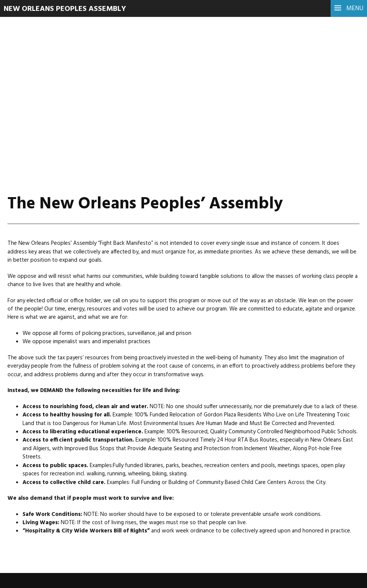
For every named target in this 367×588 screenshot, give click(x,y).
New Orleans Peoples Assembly (65, 9)
